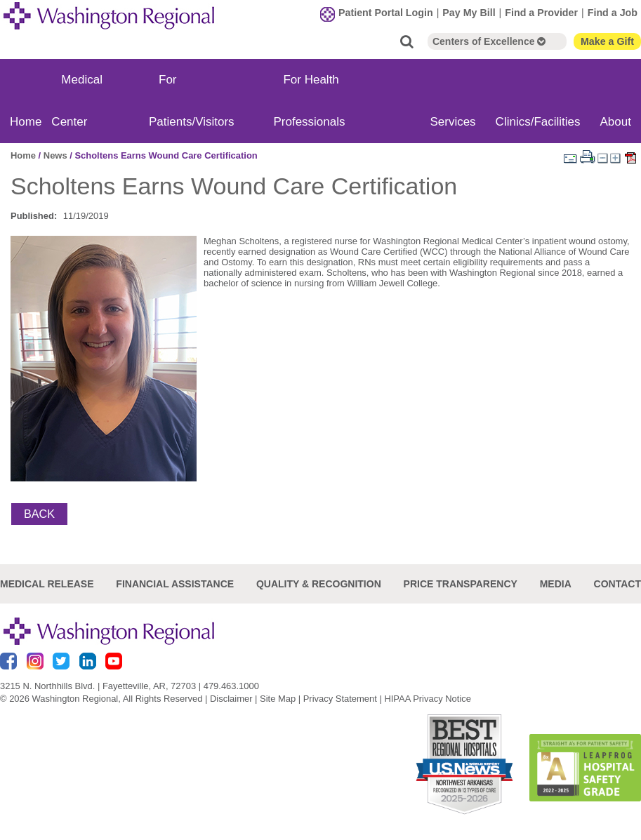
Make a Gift (607, 41)
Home (26, 122)
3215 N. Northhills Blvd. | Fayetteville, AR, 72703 (98, 686)
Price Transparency (461, 584)
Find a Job (613, 13)
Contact (617, 584)
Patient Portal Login (386, 13)
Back (39, 514)
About (616, 122)
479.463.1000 (231, 686)
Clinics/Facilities (538, 122)
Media (556, 584)
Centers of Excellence (489, 41)
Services (452, 122)
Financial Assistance (175, 584)
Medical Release (47, 584)
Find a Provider (541, 13)
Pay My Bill (469, 13)
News (55, 155)
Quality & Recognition (319, 584)
